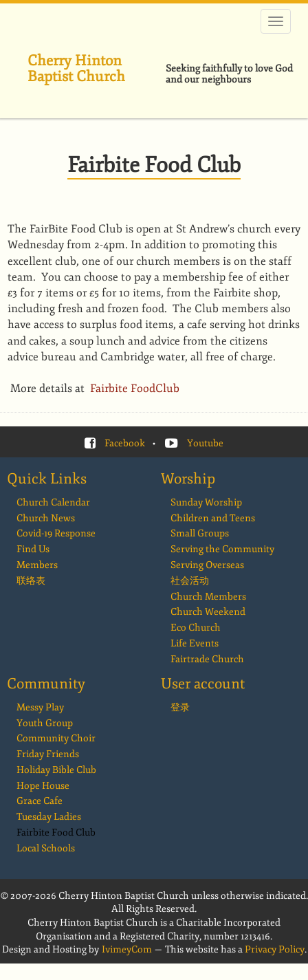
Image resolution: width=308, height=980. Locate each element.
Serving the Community (222, 549)
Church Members (208, 597)
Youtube (205, 443)
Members (37, 565)
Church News (46, 518)
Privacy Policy (275, 949)
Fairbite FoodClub (136, 389)
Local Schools (46, 848)
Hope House (43, 786)
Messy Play (40, 707)
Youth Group (45, 723)
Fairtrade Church (207, 659)
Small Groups (200, 533)
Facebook (125, 443)
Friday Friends (48, 754)
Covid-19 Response (56, 533)
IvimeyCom (127, 949)
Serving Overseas (207, 565)
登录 (180, 707)
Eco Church (196, 628)
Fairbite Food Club (56, 832)
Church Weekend (208, 612)
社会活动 (190, 581)
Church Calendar (53, 502)
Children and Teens (213, 518)
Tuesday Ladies (49, 817)
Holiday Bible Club (56, 770)
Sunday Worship (206, 502)
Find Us (33, 549)
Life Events (195, 643)
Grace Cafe (40, 801)
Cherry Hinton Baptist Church (76, 68)
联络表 (31, 581)
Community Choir (56, 738)
